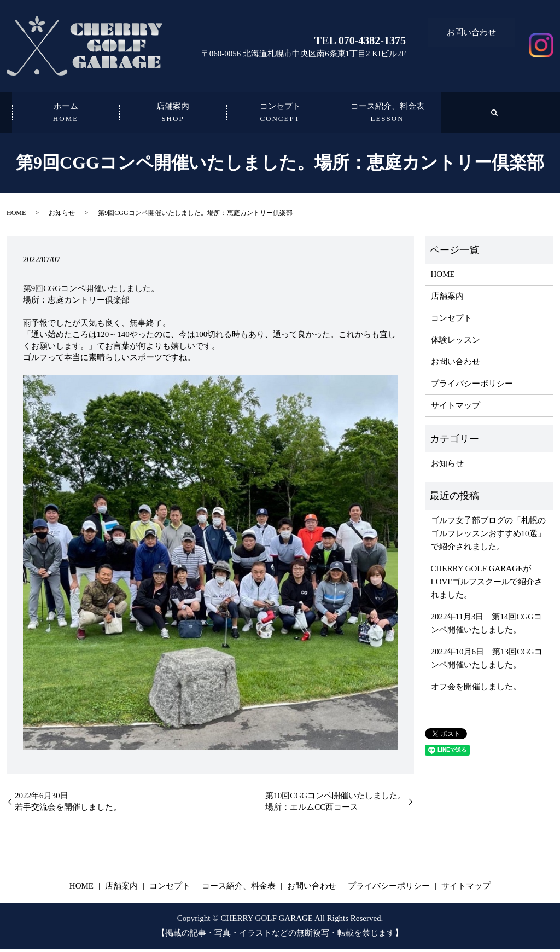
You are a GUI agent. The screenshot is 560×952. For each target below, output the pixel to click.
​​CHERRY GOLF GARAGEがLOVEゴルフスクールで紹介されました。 (487, 585)
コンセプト (280, 115)
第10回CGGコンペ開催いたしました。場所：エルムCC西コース (336, 805)
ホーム (66, 115)
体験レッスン (456, 343)
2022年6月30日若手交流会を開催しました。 (68, 805)
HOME (16, 216)
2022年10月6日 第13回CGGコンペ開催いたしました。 (487, 661)
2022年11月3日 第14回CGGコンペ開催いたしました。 (487, 626)
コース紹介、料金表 (387, 115)
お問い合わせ (471, 29)
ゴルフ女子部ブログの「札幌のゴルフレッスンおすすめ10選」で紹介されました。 (488, 537)
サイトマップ (456, 409)
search (494, 114)
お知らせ (62, 216)
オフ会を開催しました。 (476, 690)
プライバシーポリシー (472, 387)
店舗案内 (173, 115)
